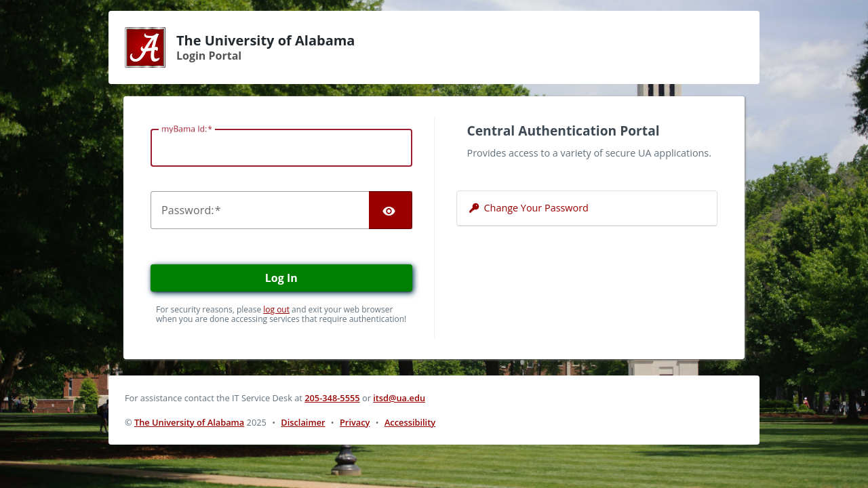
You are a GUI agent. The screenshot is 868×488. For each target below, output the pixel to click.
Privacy (355, 422)
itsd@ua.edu (399, 398)
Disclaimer (303, 422)
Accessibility (410, 422)
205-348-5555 (332, 398)
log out (276, 309)
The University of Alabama (189, 422)
